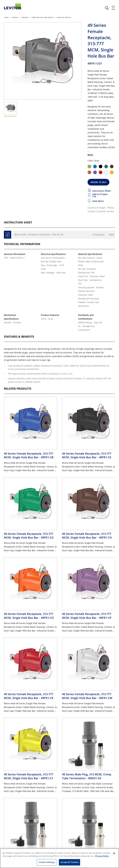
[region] (59, 858)
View (111, 235)
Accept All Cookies (69, 862)
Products (15, 17)
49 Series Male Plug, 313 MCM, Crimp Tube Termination (87, 776)
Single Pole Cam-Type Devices (43, 17)
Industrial (25, 17)
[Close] (114, 853)
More (90, 155)
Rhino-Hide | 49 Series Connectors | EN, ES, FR (39, 234)
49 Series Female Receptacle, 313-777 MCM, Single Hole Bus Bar (29, 455)
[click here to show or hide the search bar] (107, 8)
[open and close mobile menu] (113, 8)
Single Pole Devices (64, 17)
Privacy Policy (102, 856)
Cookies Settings (47, 862)
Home (7, 17)
